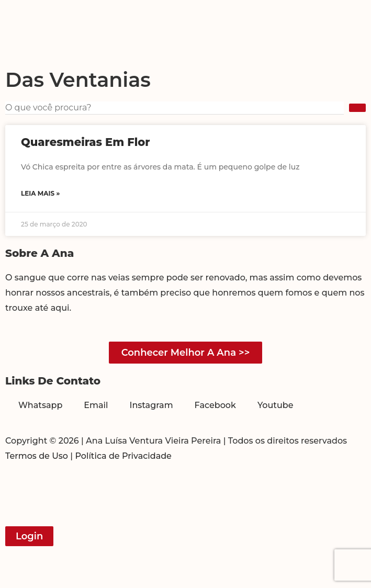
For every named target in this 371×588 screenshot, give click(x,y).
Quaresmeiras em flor (86, 142)
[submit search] (357, 108)
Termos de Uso (37, 456)
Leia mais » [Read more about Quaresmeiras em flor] (40, 193)
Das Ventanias (78, 80)
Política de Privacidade (123, 456)
